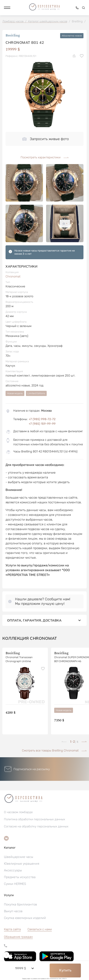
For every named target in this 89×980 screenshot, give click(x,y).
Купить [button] (65, 970)
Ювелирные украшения (22, 864)
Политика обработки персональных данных (35, 819)
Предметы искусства (20, 877)
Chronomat (13, 276)
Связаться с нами (40, 929)
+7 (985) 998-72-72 (42, 419)
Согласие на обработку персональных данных (36, 826)
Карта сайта (12, 929)
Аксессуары (13, 870)
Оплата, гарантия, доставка (44, 620)
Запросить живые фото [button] (46, 139)
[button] (7, 8)
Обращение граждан (18, 937)
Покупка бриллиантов (20, 904)
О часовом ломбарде (18, 812)
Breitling (13, 36)
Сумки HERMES (15, 884)
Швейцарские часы (19, 857)
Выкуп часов (13, 911)
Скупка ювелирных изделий (25, 918)
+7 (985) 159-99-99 (42, 424)
